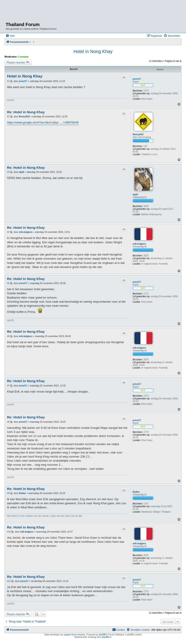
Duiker (136, 492)
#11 (9, 581)
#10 (9, 532)
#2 (8, 117)
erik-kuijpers (139, 244)
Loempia (23, 57)
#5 (8, 283)
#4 (8, 232)
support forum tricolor (74, 635)
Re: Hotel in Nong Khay (26, 112)
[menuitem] (10, 36)
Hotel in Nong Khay (93, 51)
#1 (8, 81)
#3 (8, 172)
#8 (8, 422)
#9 (8, 493)
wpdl (135, 194)
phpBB (102, 635)
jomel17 (137, 79)
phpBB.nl (107, 637)
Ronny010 (138, 134)
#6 (8, 336)
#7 (8, 386)
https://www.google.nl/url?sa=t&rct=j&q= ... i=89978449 (43, 122)
